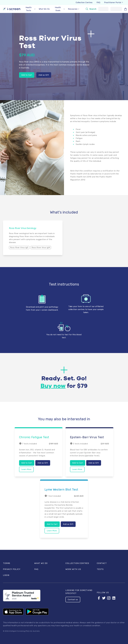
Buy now (53, 386)
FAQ (98, 2)
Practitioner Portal (114, 2)
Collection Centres (84, 2)
